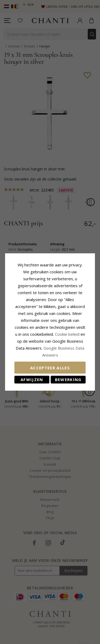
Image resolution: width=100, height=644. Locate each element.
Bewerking (68, 379)
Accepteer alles (50, 368)
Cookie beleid (68, 334)
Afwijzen (32, 379)
